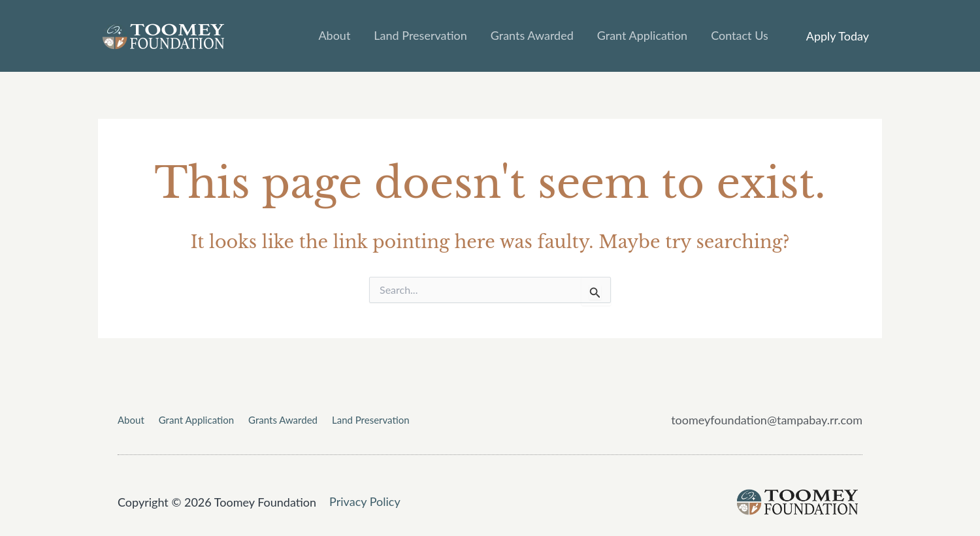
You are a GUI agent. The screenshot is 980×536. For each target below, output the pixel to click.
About (334, 35)
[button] (838, 36)
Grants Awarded (532, 35)
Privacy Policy (365, 501)
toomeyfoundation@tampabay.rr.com (767, 420)
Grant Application (642, 35)
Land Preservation (420, 35)
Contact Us (740, 35)
